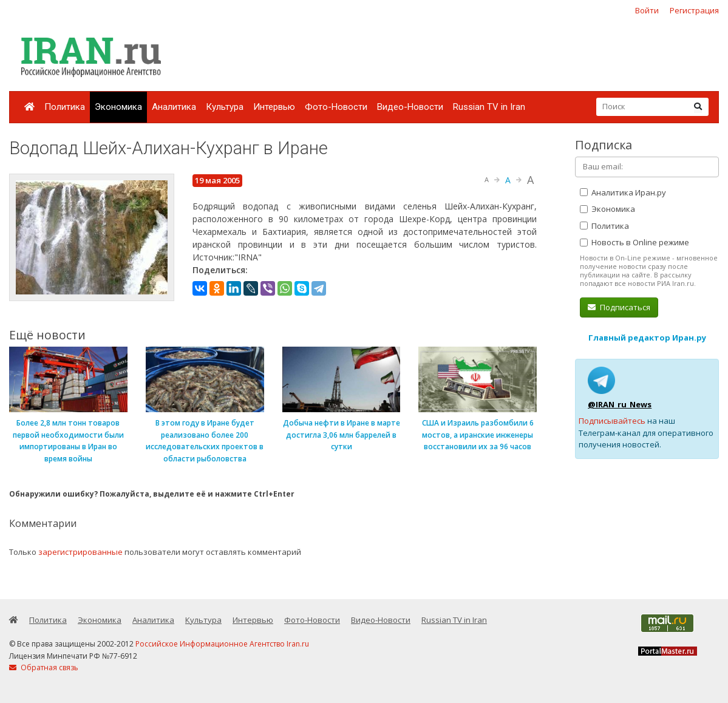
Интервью (274, 107)
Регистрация (694, 10)
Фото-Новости (336, 107)
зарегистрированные (80, 552)
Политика (65, 107)
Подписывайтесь (612, 421)
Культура (225, 107)
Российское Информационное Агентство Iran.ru (222, 644)
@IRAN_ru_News (620, 404)
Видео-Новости (410, 107)
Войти (647, 10)
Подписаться (619, 307)
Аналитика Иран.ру (623, 192)
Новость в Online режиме (634, 242)
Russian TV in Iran (489, 107)
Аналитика (174, 107)
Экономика (118, 107)
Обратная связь (44, 667)
